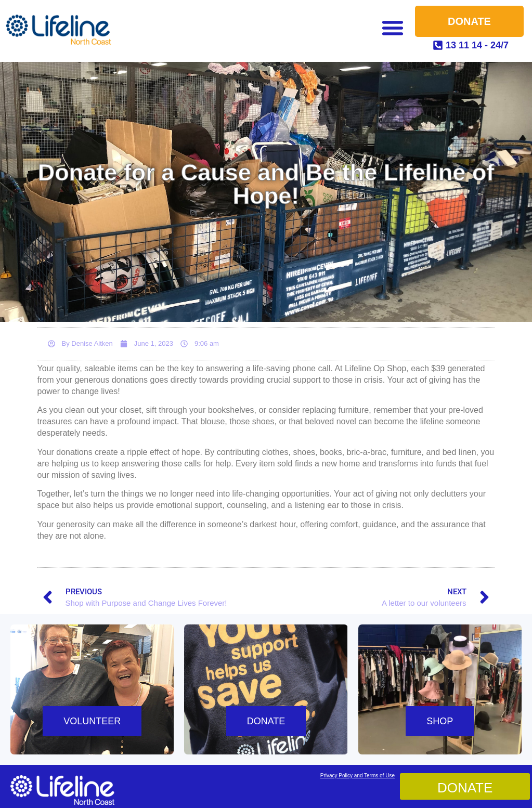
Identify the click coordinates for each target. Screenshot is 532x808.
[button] (393, 28)
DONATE (266, 721)
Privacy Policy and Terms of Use (358, 776)
